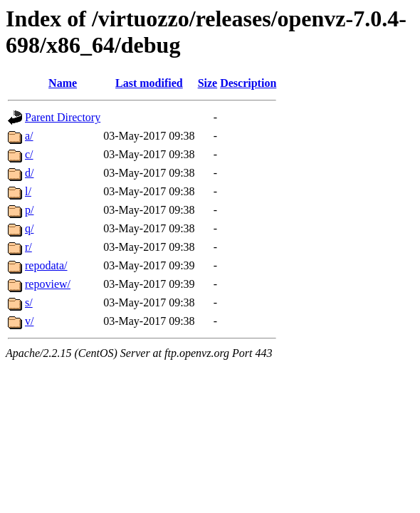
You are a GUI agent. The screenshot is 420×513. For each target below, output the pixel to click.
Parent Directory (63, 117)
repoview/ (48, 284)
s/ (29, 302)
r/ (28, 247)
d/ (29, 173)
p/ (29, 210)
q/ (29, 228)
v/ (29, 321)
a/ (29, 136)
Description (248, 83)
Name (63, 83)
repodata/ (46, 265)
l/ (28, 191)
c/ (29, 154)
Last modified (149, 83)
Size (208, 83)
